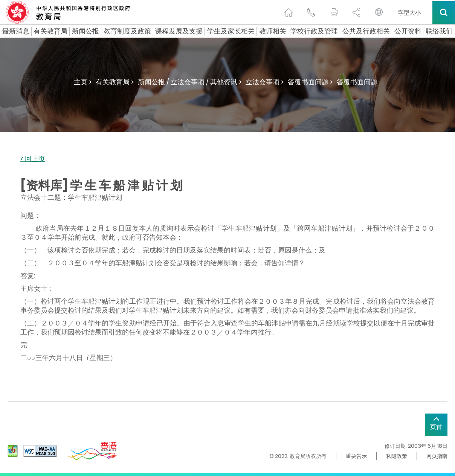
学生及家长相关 (231, 31)
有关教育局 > (115, 82)
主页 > (83, 82)
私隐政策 (397, 456)
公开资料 (408, 31)
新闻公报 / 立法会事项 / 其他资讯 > (190, 82)
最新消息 (16, 31)
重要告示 (356, 456)
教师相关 (273, 31)
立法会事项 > (265, 82)
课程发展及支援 (179, 31)
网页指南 (437, 456)
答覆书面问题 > (310, 82)
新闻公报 (86, 31)
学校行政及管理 (314, 31)
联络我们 (439, 31)
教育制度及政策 (127, 31)
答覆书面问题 (357, 82)
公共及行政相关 (366, 31)
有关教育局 (50, 31)
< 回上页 (33, 159)
